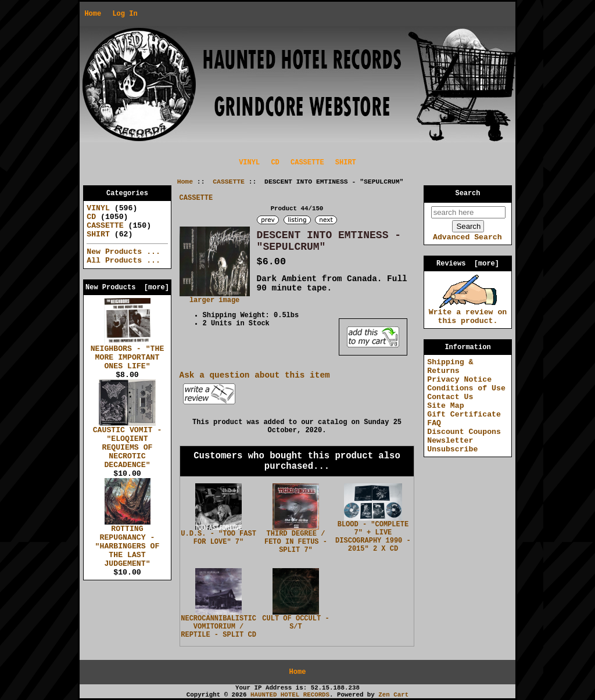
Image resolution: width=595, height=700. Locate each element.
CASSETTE (229, 182)
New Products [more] (127, 288)
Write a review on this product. (468, 313)
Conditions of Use (466, 388)
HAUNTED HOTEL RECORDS (290, 695)
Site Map (445, 406)
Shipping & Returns (450, 367)
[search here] (468, 212)
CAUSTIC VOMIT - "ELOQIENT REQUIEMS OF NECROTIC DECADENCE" (128, 444)
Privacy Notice (459, 380)
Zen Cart (393, 695)
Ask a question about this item (255, 375)
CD (275, 163)
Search (468, 193)
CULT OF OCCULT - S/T (295, 623)
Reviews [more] (468, 264)
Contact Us (450, 397)
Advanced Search (467, 237)
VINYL (249, 163)
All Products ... (123, 261)
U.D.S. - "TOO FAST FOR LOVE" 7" (218, 538)
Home (93, 14)
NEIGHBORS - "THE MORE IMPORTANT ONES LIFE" (128, 354)
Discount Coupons (464, 432)
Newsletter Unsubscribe (452, 445)
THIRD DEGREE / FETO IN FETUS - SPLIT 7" (296, 542)
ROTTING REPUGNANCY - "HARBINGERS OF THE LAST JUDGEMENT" (128, 543)
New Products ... (123, 252)
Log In (125, 14)
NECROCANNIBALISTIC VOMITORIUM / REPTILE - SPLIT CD (218, 627)
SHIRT (346, 163)
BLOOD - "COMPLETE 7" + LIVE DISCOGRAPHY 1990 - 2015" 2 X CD (373, 537)
